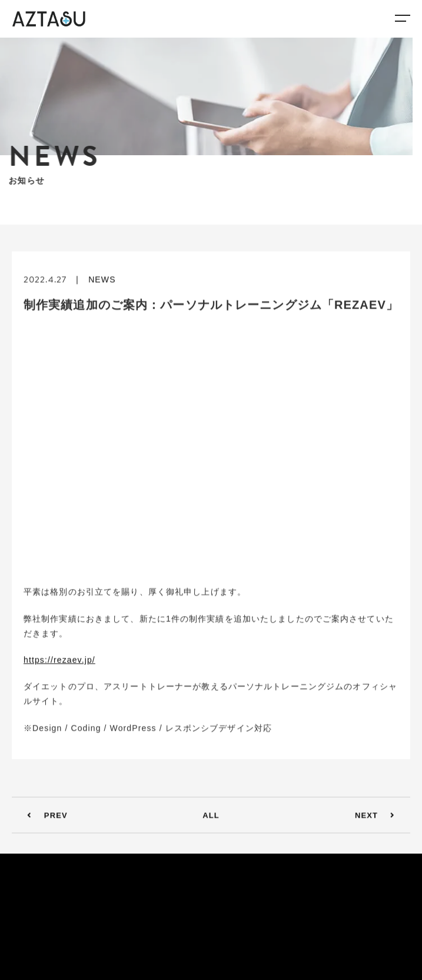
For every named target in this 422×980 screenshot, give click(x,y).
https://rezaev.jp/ (59, 661)
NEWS (102, 281)
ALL (211, 817)
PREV (43, 817)
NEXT (380, 817)
